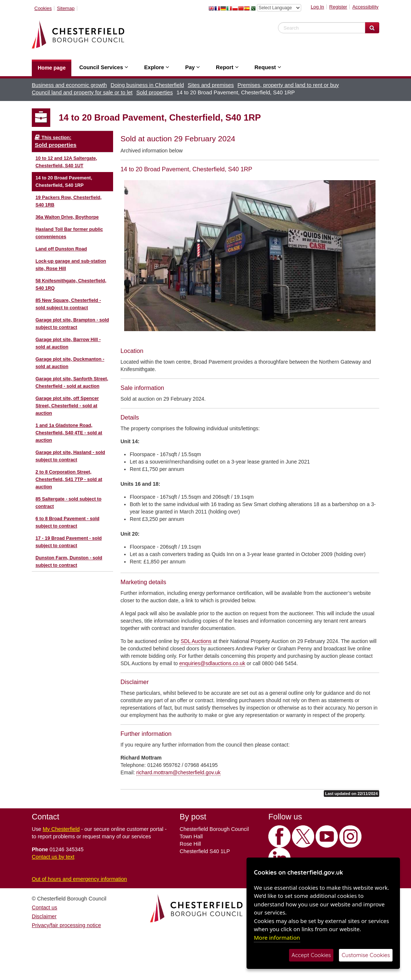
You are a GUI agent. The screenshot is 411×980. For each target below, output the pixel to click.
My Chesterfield (61, 829)
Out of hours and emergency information (79, 879)
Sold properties (155, 92)
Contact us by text (53, 857)
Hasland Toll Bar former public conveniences (69, 233)
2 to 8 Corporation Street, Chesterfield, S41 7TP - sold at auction (69, 479)
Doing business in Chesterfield (147, 85)
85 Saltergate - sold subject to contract (68, 503)
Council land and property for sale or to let (82, 92)
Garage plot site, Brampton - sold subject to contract (72, 324)
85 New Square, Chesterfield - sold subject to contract (68, 304)
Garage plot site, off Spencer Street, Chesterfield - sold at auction (67, 406)
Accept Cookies (311, 955)
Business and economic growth (69, 85)
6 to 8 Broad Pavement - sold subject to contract (67, 522)
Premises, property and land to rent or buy (288, 85)
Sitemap (66, 8)
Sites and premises (211, 85)
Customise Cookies (366, 955)
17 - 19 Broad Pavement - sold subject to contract (69, 542)
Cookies (43, 8)
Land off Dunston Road (61, 249)
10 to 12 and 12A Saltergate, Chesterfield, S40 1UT (66, 162)
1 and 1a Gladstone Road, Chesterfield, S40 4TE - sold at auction (69, 433)
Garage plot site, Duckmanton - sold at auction (70, 363)
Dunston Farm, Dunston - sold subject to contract (69, 562)
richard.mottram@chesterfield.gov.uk (179, 772)
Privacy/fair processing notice (66, 925)
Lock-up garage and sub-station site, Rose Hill (71, 265)
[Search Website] (372, 28)
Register (338, 7)
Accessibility (365, 7)
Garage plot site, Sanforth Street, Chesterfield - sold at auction (72, 383)
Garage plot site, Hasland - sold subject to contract (70, 456)
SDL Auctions (196, 641)
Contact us (45, 907)
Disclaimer (44, 916)
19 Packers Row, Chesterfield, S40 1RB (69, 201)
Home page (52, 68)
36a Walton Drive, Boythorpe (67, 217)
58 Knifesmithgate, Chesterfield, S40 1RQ (71, 284)
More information (277, 937)
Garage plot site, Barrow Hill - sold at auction (68, 343)
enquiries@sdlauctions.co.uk (212, 663)
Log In (317, 7)
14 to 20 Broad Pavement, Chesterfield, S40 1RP (64, 182)
